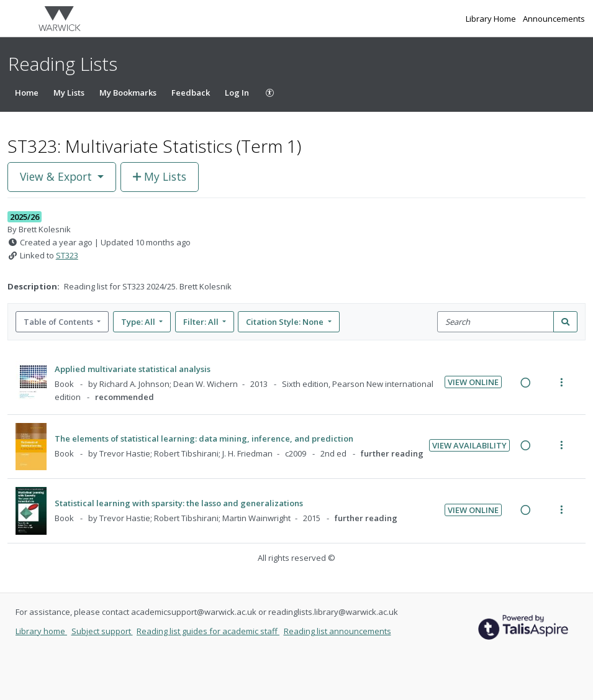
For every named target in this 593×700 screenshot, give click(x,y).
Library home (41, 631)
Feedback (191, 93)
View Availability (469, 445)
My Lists (69, 93)
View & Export (57, 176)
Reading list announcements (337, 631)
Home (27, 93)
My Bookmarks (128, 93)
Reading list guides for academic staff (208, 631)
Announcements (554, 19)
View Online (473, 382)
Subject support (102, 631)
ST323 (67, 255)
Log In (237, 93)
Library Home (492, 19)
